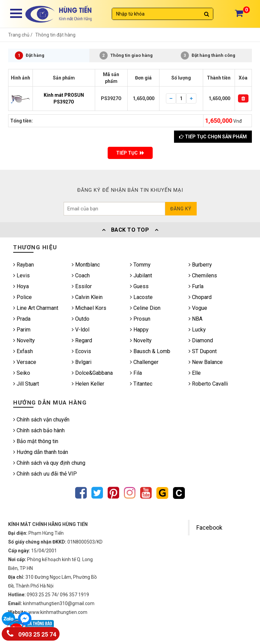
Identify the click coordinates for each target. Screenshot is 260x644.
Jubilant (141, 275)
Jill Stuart (26, 384)
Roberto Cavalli (208, 384)
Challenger (144, 362)
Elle (195, 373)
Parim (22, 330)
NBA (196, 319)
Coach (81, 275)
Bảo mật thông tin (36, 441)
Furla (196, 286)
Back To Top (130, 230)
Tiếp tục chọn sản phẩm (213, 137)
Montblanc (86, 265)
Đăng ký (181, 209)
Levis (21, 275)
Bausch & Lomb (150, 351)
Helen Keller (88, 384)
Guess (139, 286)
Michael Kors (89, 308)
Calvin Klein (87, 297)
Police (23, 297)
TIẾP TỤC (130, 153)
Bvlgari (82, 362)
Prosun (140, 319)
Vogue (198, 308)
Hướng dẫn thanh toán (41, 452)
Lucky (197, 330)
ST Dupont (203, 351)
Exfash (23, 351)
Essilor (82, 286)
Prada (22, 319)
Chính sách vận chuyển (41, 420)
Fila (136, 373)
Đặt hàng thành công (208, 55)
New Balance (206, 362)
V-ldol (81, 330)
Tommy (140, 265)
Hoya (21, 286)
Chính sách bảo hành (39, 430)
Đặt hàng (30, 55)
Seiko (22, 373)
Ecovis (81, 351)
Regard (82, 340)
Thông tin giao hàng (126, 55)
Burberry (200, 265)
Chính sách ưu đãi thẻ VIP (45, 474)
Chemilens (203, 275)
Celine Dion (145, 308)
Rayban (24, 265)
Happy (139, 330)
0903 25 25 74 (31, 633)
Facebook (209, 528)
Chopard (200, 297)
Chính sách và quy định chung (49, 463)
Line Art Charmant (36, 308)
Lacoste (141, 297)
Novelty (24, 340)
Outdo (81, 319)
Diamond (201, 340)
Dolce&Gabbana (92, 373)
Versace (25, 362)
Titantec (141, 384)
